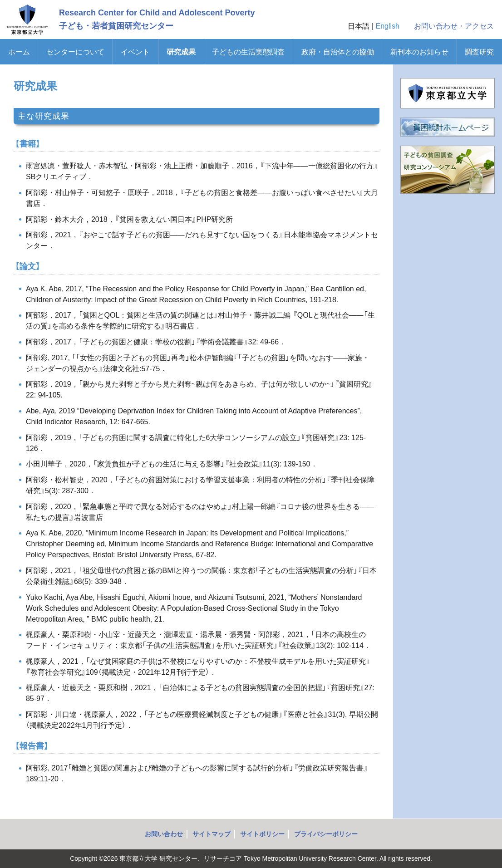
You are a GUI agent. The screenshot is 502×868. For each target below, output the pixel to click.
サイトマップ (212, 834)
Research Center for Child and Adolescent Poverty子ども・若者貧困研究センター (157, 19)
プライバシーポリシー (326, 834)
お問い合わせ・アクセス (454, 26)
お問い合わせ (164, 834)
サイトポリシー (262, 834)
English (388, 26)
